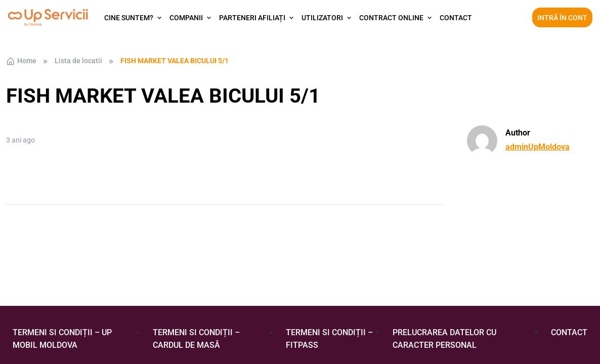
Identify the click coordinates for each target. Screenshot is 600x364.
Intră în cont (562, 18)
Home (21, 61)
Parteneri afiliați (252, 18)
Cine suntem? (129, 18)
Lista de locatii (78, 61)
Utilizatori (322, 18)
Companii (186, 18)
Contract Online (391, 18)
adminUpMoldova (538, 147)
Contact (456, 18)
